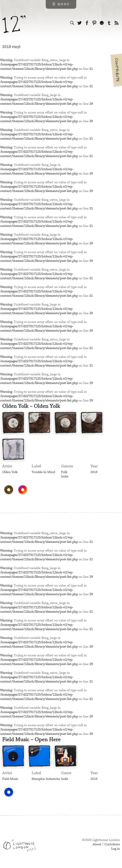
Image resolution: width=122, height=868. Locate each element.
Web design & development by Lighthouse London (21, 846)
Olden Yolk (10, 472)
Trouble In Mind (43, 472)
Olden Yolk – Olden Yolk (31, 406)
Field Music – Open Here (31, 740)
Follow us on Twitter (80, 23)
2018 (94, 472)
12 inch (14, 24)
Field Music (10, 779)
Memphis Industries (46, 779)
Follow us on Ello (102, 23)
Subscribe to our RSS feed (117, 23)
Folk (64, 472)
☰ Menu (61, 4)
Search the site (72, 23)
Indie (65, 477)
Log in (115, 849)
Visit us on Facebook (87, 23)
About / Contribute (106, 844)
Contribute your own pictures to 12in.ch (116, 70)
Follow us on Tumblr (109, 23)
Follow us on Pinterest (94, 23)
